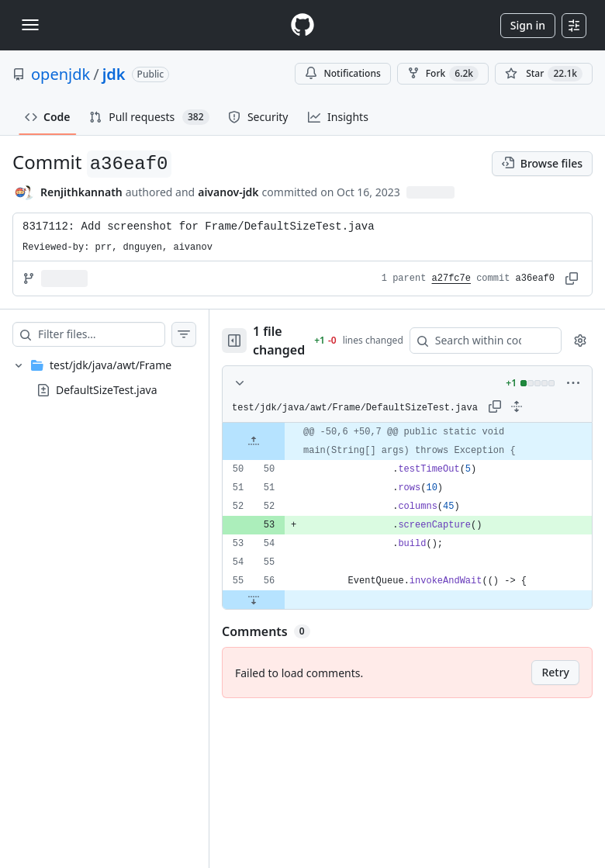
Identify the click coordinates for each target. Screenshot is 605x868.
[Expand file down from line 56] (254, 600)
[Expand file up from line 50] (254, 441)
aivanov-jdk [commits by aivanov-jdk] (228, 192)
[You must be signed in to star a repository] (544, 74)
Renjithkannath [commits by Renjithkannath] (81, 192)
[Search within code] (478, 341)
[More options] (573, 383)
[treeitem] (104, 378)
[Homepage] (302, 25)
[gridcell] (407, 441)
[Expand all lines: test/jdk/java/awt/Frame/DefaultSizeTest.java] (517, 406)
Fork (443, 74)
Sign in (528, 25)
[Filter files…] (101, 334)
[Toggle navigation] (30, 25)
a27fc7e (451, 278)
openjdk (60, 74)
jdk (114, 74)
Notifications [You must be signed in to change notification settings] (342, 73)
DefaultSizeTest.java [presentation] (107, 390)
